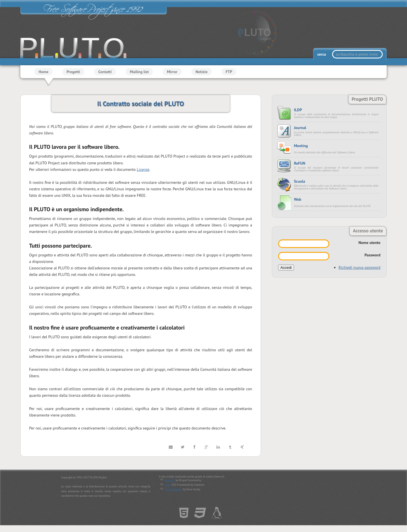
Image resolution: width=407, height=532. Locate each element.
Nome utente (369, 243)
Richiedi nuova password (360, 267)
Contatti (105, 72)
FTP (229, 72)
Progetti (73, 72)
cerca (322, 54)
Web (298, 199)
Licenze (143, 169)
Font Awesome (173, 489)
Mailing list (139, 72)
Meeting (301, 146)
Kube (168, 485)
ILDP (298, 110)
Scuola (300, 181)
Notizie (202, 72)
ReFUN (300, 163)
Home (43, 72)
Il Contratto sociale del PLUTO (141, 103)
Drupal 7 (170, 480)
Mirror (172, 72)
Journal (300, 128)
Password (373, 255)
